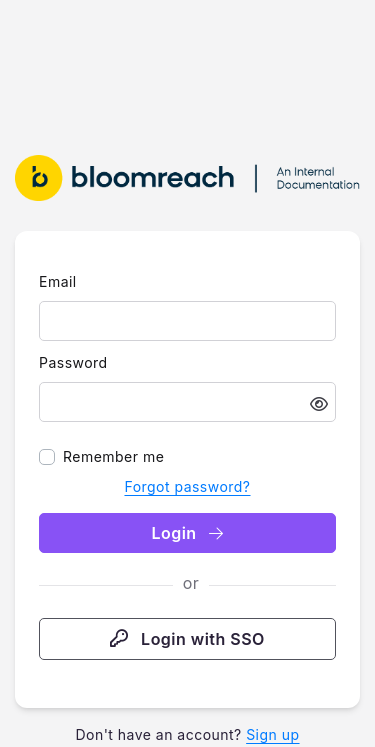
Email (58, 281)
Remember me (113, 456)
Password (73, 362)
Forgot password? (187, 486)
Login (187, 533)
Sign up (272, 734)
